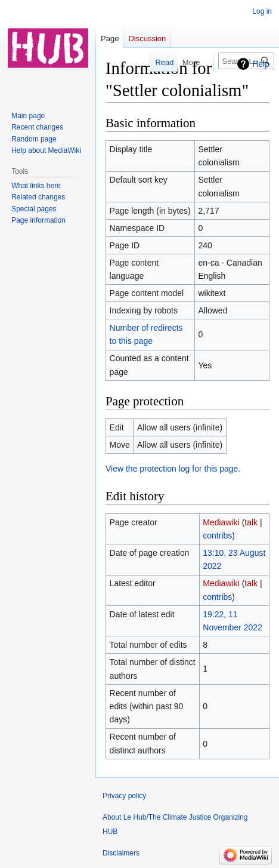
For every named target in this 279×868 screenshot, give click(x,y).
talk (251, 522)
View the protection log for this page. (173, 469)
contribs (217, 535)
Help (261, 64)
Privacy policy (124, 796)
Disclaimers (121, 853)
